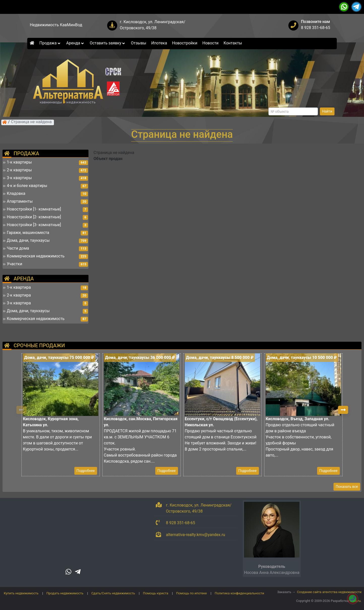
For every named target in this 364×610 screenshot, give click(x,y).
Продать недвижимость (65, 593)
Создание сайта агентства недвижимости (329, 592)
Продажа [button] (50, 43)
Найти (327, 111)
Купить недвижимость (21, 593)
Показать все (347, 487)
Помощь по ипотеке (192, 593)
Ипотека (159, 43)
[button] (343, 410)
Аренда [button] (75, 43)
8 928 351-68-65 (316, 28)
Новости (210, 43)
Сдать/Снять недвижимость (113, 593)
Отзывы (139, 43)
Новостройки (185, 43)
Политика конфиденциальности (239, 593)
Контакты (233, 43)
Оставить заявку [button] (108, 43)
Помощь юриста (156, 593)
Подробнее (86, 471)
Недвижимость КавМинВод (56, 25)
